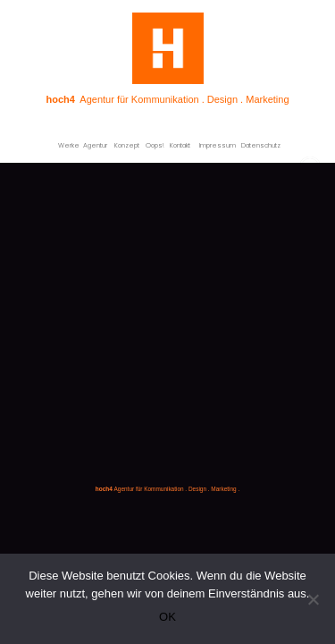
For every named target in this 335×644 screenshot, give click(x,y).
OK (167, 617)
